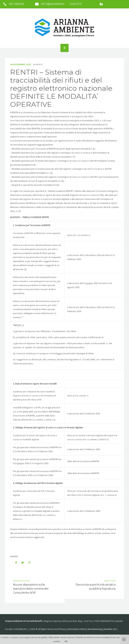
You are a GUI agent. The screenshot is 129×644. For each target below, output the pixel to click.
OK (66, 641)
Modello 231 (110, 629)
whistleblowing (95, 629)
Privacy (63, 629)
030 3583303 (13, 4)
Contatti (76, 4)
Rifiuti (39, 64)
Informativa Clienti (77, 629)
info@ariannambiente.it (54, 4)
